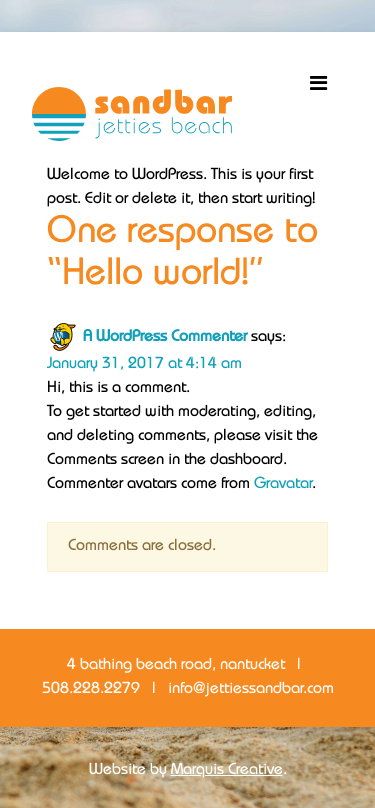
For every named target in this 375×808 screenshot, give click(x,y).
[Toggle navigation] (318, 84)
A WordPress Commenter (165, 337)
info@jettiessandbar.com (251, 689)
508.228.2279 (91, 689)
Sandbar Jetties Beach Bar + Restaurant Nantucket (132, 114)
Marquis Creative (227, 770)
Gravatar (283, 484)
